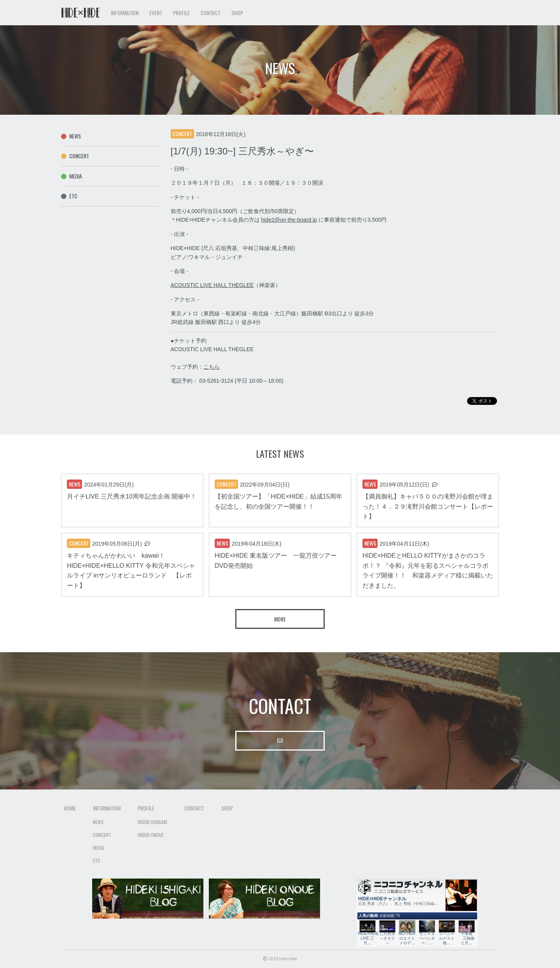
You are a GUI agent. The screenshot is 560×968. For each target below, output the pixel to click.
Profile (146, 808)
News (71, 136)
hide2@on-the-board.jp (289, 220)
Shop (237, 13)
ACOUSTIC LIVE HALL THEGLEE (212, 285)
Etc (69, 196)
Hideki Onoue (151, 835)
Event (156, 13)
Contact (211, 13)
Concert (75, 156)
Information (107, 808)
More (280, 619)
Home (70, 808)
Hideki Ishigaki (152, 822)
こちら (212, 367)
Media (72, 176)
